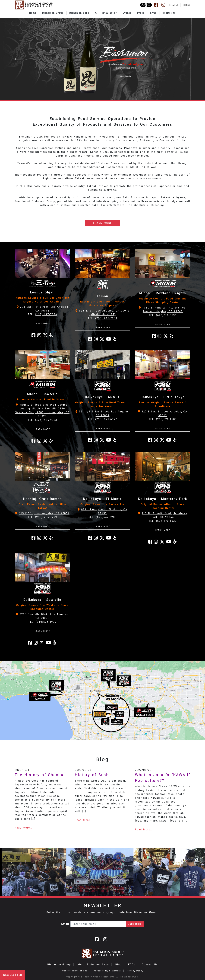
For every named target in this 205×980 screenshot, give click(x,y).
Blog (118, 965)
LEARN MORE (102, 223)
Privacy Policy (135, 971)
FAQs (132, 965)
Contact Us (150, 965)
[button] (106, 13)
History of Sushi (92, 775)
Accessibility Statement (107, 971)
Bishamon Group (59, 965)
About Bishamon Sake (93, 965)
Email (65, 924)
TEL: (42, 314)
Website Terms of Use (74, 971)
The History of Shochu (39, 775)
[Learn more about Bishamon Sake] (102, 59)
